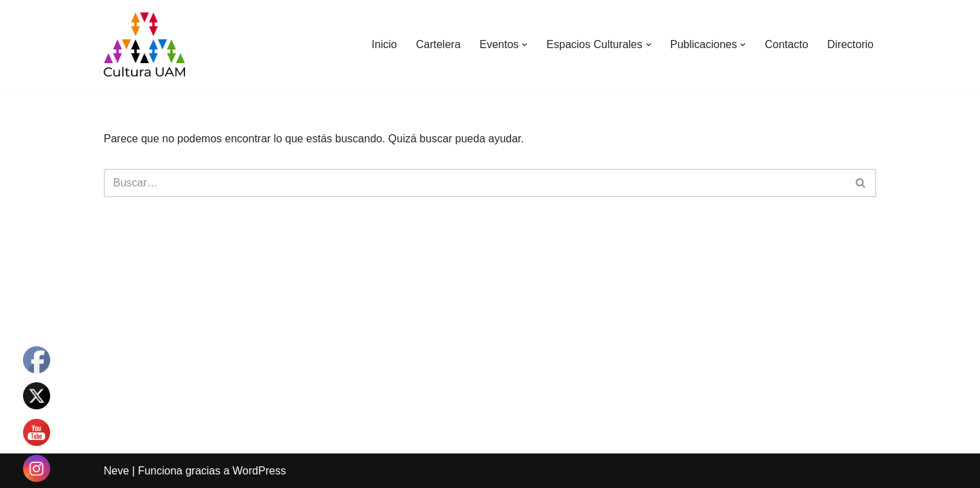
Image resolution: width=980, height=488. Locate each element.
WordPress (259, 471)
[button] (525, 45)
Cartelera (438, 44)
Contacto (786, 44)
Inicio (384, 44)
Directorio (851, 44)
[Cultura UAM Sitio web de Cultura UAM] (144, 44)
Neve (116, 471)
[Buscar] (475, 183)
